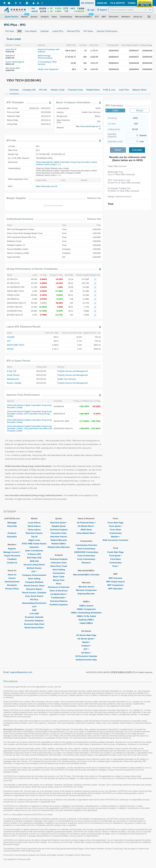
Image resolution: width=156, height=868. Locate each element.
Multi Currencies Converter (116, 540)
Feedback (12, 559)
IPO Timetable (15, 102)
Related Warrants (59, 540)
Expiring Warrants (86, 594)
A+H (34, 607)
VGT (9, 341)
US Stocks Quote (86, 639)
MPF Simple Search (116, 582)
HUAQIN (11, 337)
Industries (34, 547)
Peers (59, 584)
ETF (34, 572)
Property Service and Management (73, 371)
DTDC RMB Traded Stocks (34, 544)
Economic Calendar (34, 617)
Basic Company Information (73, 102)
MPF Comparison (116, 585)
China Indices (34, 530)
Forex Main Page (116, 523)
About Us (12, 575)
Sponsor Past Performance (23, 395)
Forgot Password (12, 556)
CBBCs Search (86, 606)
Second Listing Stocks (34, 565)
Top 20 (34, 537)
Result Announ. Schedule (34, 593)
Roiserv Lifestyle (14, 383)
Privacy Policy (12, 589)
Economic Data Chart (34, 624)
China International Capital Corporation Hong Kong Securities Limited (66, 162)
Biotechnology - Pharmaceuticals (45, 57)
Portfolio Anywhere (59, 605)
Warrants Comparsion (86, 590)
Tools (115, 566)
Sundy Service (13, 375)
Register (12, 549)
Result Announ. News (34, 586)
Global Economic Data (86, 660)
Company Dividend (34, 582)
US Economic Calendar (86, 656)
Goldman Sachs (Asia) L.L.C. (49, 164)
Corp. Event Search (34, 596)
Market (86, 642)
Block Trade (59, 577)
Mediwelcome (13, 379)
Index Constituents (34, 551)
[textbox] (131, 10)
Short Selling (34, 579)
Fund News (116, 559)
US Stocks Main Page (86, 635)
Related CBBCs (59, 544)
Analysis (86, 646)
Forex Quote (116, 526)
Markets (116, 537)
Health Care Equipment (48, 69)
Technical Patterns (59, 601)
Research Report (34, 589)
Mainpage (12, 523)
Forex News (116, 530)
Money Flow (59, 580)
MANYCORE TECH (16, 345)
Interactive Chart (59, 533)
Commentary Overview (86, 545)
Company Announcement (34, 575)
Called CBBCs (86, 623)
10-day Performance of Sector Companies (32, 269)
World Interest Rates (34, 628)
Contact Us (12, 563)
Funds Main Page (116, 552)
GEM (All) (34, 561)
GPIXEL (10, 349)
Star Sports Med (13, 68)
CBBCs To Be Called (86, 616)
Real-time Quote (59, 523)
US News (86, 653)
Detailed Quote (59, 526)
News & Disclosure (59, 591)
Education (12, 537)
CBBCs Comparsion (86, 609)
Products (12, 533)
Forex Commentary (86, 559)
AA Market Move (59, 594)
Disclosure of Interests (59, 587)
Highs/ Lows (34, 540)
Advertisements (12, 582)
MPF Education (115, 589)
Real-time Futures (34, 533)
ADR (34, 610)
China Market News (86, 533)
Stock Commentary (86, 549)
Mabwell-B (10, 56)
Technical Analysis (59, 530)
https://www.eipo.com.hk (46, 186)
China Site (12, 526)
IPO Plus (34, 600)
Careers (12, 578)
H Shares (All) (34, 554)
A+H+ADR (34, 614)
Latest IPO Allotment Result (23, 327)
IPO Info (11, 140)
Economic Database (34, 621)
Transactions (59, 573)
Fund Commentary (86, 556)
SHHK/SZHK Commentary (86, 552)
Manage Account (12, 552)
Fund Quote (116, 556)
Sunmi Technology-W (15, 62)
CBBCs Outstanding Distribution (86, 613)
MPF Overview (116, 578)
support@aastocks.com (21, 672)
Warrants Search (86, 587)
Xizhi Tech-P (11, 49)
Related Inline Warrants (59, 547)
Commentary (116, 533)
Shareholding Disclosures (34, 603)
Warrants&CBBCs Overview (86, 575)
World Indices (34, 526)
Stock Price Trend (59, 566)
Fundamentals (59, 598)
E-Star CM (12, 371)
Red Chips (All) (34, 558)
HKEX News (86, 530)
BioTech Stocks (34, 568)
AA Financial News (86, 523)
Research (86, 563)
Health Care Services (67, 379)
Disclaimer (12, 585)
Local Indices (34, 523)
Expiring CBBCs (86, 620)
